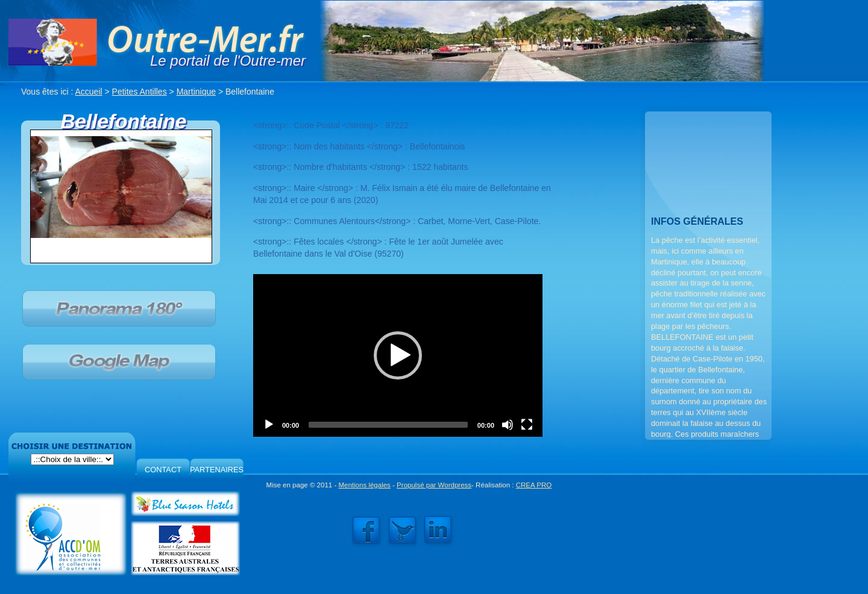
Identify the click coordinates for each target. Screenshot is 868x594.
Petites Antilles (140, 92)
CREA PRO (534, 485)
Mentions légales (364, 485)
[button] (398, 355)
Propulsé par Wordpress (434, 485)
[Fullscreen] (527, 425)
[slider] (388, 425)
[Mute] (508, 425)
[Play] (269, 425)
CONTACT (163, 470)
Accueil (89, 92)
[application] (398, 355)
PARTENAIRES (217, 470)
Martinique (196, 92)
